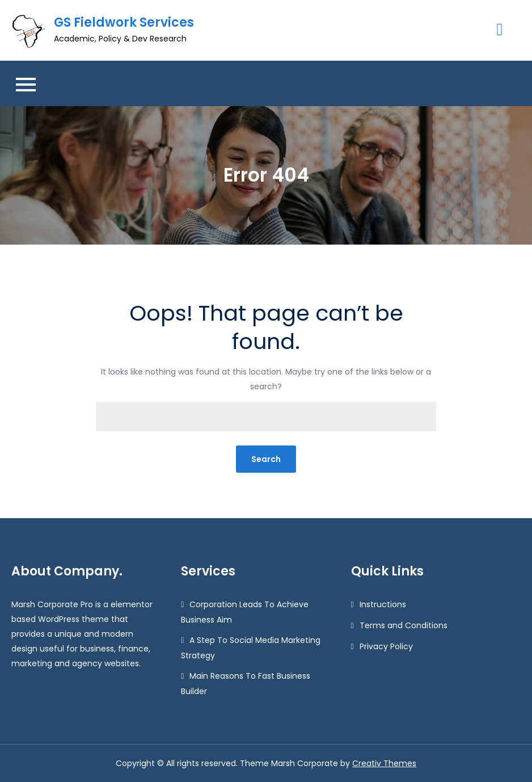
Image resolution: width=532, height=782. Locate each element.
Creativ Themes (384, 763)
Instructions (383, 604)
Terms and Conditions (404, 625)
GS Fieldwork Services (124, 22)
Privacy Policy (386, 646)
